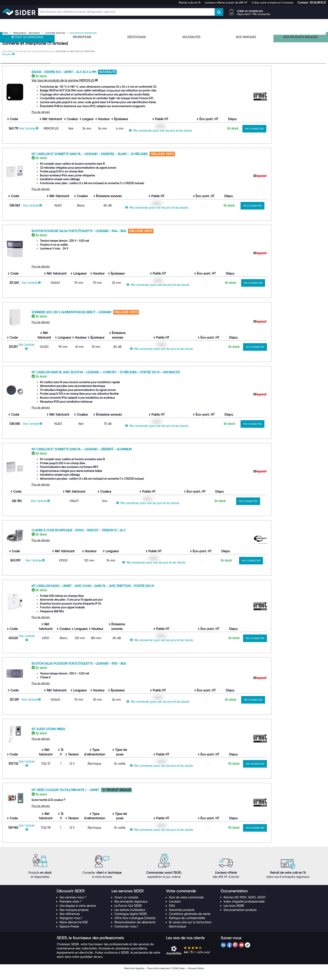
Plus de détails (93, 120)
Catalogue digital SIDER (131, 922)
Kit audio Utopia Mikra (101, 737)
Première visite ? (71, 909)
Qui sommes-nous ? (73, 905)
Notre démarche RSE (74, 930)
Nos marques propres (74, 918)
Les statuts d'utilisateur (130, 918)
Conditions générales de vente (190, 922)
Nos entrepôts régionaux (131, 909)
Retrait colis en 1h (190, 3)
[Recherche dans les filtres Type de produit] (26, 92)
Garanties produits (182, 918)
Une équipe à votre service (78, 914)
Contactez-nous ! (126, 934)
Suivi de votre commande (186, 905)
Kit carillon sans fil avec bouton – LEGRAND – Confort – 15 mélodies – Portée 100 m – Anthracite (158, 380)
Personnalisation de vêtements (135, 930)
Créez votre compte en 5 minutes (272, 3)
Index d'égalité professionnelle (244, 909)
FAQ (172, 914)
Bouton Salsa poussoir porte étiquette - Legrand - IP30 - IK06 (131, 672)
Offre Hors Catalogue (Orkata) (135, 926)
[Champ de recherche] (126, 12)
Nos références (70, 922)
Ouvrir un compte (126, 905)
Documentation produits (240, 918)
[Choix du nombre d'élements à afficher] (297, 65)
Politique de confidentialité (187, 926)
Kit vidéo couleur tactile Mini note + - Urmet (118, 798)
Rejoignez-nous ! (71, 926)
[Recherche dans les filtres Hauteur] (26, 279)
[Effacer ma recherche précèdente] (47, 91)
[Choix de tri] (268, 65)
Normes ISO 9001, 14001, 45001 (245, 905)
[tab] (82, 899)
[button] (312, 3)
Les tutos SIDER (234, 914)
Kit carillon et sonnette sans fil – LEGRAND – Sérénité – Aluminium (134, 457)
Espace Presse (69, 934)
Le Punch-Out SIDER (128, 914)
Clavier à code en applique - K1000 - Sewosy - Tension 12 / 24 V (131, 538)
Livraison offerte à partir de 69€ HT (226, 3)
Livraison (175, 909)
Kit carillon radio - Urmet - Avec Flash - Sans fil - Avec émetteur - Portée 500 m (145, 594)
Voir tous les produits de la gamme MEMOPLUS (115, 88)
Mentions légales (134, 976)
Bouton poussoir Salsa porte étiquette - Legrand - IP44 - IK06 (132, 239)
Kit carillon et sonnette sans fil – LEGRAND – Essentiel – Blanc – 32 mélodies (143, 162)
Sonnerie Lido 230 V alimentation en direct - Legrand (124, 320)
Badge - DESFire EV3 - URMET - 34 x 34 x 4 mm (117, 80)
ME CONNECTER (307, 137)
